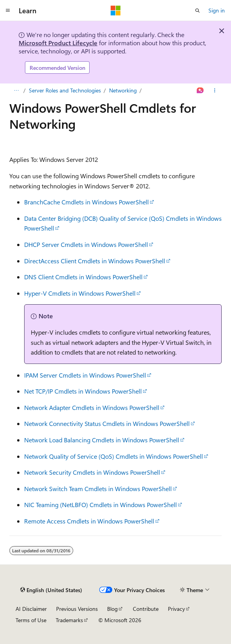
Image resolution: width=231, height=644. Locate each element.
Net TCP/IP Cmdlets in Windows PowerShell (83, 391)
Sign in (217, 10)
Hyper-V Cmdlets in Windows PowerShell (80, 293)
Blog (112, 609)
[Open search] (197, 11)
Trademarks (69, 620)
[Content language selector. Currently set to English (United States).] (51, 590)
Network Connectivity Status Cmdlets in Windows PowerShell (107, 423)
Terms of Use (31, 620)
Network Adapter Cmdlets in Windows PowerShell (92, 407)
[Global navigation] (8, 11)
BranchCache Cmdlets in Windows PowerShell (86, 202)
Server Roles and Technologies (65, 90)
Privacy (176, 609)
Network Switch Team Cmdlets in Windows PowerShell (98, 489)
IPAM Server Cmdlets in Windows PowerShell (85, 375)
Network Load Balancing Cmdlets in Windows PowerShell (102, 440)
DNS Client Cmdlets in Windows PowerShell (83, 277)
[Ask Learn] (200, 90)
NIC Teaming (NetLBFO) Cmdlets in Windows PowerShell (101, 505)
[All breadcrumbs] (16, 90)
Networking (123, 90)
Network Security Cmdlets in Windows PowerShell (92, 472)
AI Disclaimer (31, 609)
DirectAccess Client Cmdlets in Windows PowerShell (95, 261)
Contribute (146, 609)
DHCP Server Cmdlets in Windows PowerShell (86, 244)
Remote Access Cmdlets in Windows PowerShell (89, 521)
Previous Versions (77, 609)
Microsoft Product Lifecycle (58, 43)
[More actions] (215, 90)
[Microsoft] (116, 11)
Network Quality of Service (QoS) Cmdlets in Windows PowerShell (114, 456)
